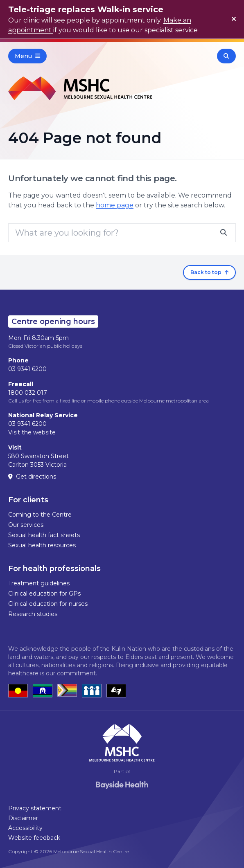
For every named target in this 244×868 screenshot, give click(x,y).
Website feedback (34, 838)
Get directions (32, 477)
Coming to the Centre (40, 515)
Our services (26, 525)
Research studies (33, 614)
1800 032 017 (28, 393)
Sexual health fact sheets (44, 535)
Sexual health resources (42, 545)
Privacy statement (35, 808)
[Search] (122, 233)
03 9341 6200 (27, 369)
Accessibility (25, 828)
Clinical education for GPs (44, 594)
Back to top (209, 272)
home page (115, 205)
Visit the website (32, 432)
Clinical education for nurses (48, 604)
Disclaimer (23, 818)
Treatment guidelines (39, 583)
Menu (27, 56)
